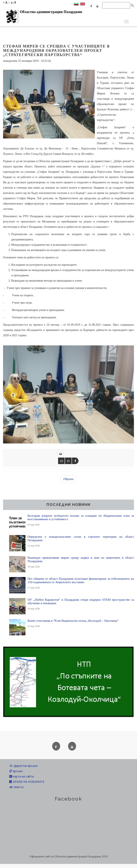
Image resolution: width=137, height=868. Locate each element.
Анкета (16, 787)
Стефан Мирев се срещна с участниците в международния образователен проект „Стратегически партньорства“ (56, 51)
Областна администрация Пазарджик (43, 13)
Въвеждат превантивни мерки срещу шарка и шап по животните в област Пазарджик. (81, 559)
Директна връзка (23, 766)
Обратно (69, 479)
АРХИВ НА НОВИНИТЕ (27, 782)
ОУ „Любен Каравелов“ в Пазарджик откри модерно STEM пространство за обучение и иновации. (81, 601)
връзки (16, 771)
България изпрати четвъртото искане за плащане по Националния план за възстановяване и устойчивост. (81, 517)
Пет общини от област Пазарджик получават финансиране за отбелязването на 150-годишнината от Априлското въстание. (81, 580)
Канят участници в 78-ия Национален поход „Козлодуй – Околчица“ (73, 621)
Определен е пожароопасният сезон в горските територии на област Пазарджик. (81, 538)
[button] (13, 394)
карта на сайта (21, 776)
